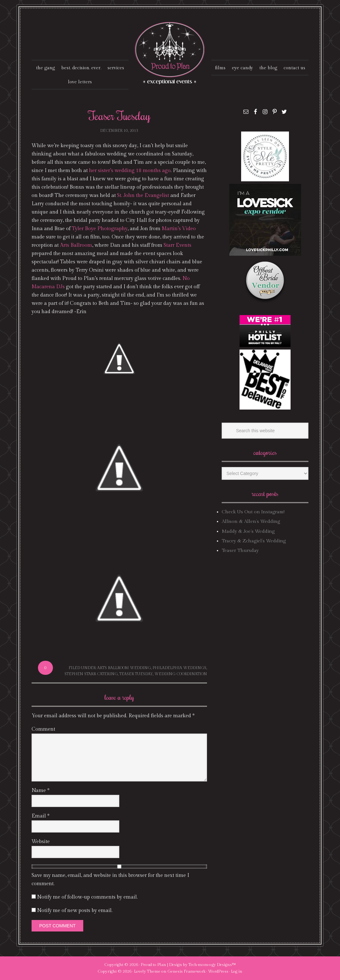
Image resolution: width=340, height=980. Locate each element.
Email (41, 816)
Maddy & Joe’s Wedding (248, 531)
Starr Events (177, 245)
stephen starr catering (91, 674)
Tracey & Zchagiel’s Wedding (254, 541)
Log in (237, 971)
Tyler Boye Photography (100, 229)
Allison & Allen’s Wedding (251, 521)
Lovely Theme (147, 971)
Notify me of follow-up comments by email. (87, 897)
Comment (43, 729)
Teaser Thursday (240, 550)
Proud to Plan (153, 965)
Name (41, 791)
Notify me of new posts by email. (75, 911)
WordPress (218, 971)
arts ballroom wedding (124, 668)
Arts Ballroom (76, 245)
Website (41, 842)
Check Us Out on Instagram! (253, 512)
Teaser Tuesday (136, 674)
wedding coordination (181, 674)
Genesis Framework (186, 971)
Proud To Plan (170, 53)
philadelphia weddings (179, 668)
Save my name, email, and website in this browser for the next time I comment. (110, 880)
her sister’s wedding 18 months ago (130, 171)
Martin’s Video (179, 229)
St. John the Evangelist (143, 196)
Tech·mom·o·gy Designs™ (212, 965)
